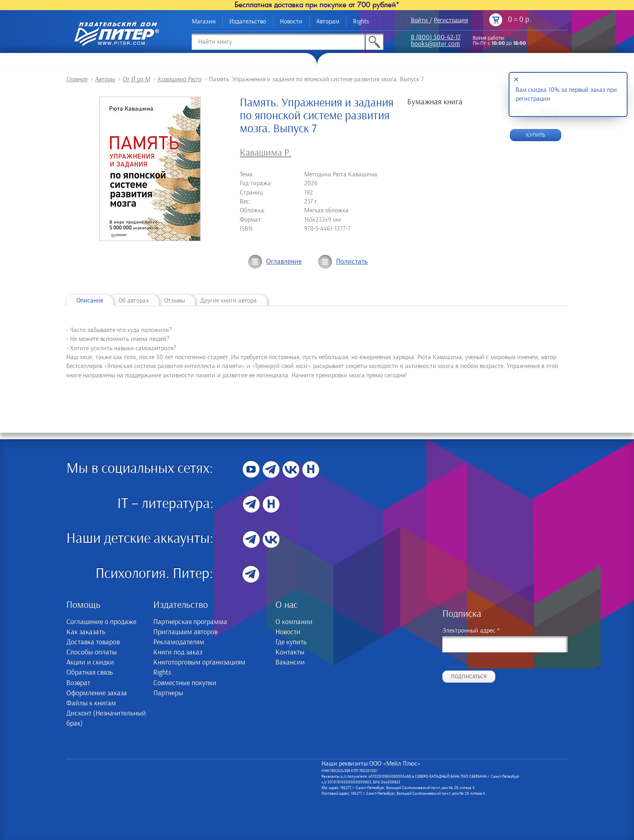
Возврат (78, 683)
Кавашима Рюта (180, 79)
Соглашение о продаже (101, 622)
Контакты (290, 652)
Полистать (352, 262)
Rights (361, 21)
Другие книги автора (228, 300)
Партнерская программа (190, 622)
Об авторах (134, 300)
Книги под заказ (178, 652)
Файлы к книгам (91, 703)
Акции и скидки (90, 662)
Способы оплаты (92, 652)
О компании (294, 622)
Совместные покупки (185, 683)
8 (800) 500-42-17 (436, 38)
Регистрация (451, 20)
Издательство (248, 21)
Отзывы (174, 300)
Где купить (291, 642)
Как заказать (86, 632)
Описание (90, 300)
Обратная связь (90, 673)
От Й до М (136, 79)
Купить (536, 135)
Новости (291, 21)
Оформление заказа (97, 693)
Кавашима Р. (265, 153)
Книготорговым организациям (199, 662)
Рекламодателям (179, 642)
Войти (419, 20)
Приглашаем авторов (185, 632)
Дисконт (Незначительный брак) (106, 718)
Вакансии (290, 662)
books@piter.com (435, 45)
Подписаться (469, 677)
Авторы (105, 79)
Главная (77, 79)
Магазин (204, 21)
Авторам (328, 21)
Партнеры (168, 693)
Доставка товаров (93, 642)
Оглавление (284, 262)
